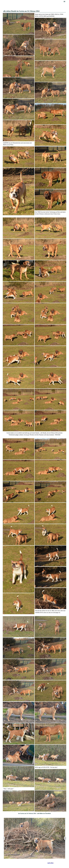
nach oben (50, 863)
